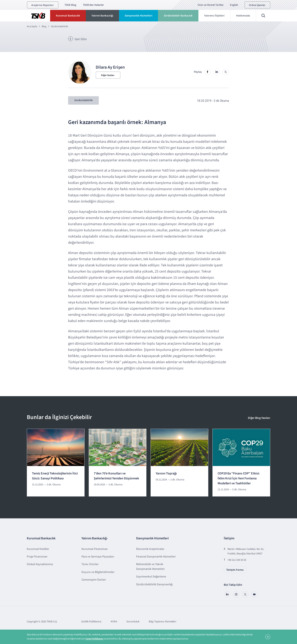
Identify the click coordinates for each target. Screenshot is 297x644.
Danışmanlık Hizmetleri (138, 16)
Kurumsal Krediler (38, 548)
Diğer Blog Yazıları (259, 418)
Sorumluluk (133, 621)
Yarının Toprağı (166, 473)
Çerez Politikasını (94, 639)
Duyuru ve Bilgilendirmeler (98, 572)
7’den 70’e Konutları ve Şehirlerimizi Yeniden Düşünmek (116, 475)
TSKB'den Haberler (93, 5)
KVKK (114, 621)
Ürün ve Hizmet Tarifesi (210, 5)
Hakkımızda (243, 16)
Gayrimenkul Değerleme (151, 576)
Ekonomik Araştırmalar (150, 548)
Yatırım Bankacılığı (102, 16)
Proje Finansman (37, 556)
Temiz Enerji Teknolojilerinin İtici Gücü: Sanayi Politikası (55, 475)
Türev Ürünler (90, 564)
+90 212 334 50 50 (237, 559)
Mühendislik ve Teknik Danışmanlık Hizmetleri (150, 566)
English (234, 5)
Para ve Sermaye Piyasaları (98, 556)
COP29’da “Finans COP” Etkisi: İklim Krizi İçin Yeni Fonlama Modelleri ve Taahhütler (239, 478)
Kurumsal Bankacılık (68, 16)
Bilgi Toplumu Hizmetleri (162, 621)
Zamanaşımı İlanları (94, 579)
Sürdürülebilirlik (60, 26)
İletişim (229, 538)
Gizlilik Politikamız (91, 621)
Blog (44, 26)
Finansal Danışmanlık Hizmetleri (156, 556)
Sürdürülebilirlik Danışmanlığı (154, 584)
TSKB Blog (70, 5)
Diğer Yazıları (108, 75)
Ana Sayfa (32, 26)
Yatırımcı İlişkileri (214, 16)
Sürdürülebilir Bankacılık (178, 16)
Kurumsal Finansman (95, 548)
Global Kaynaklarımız (40, 564)
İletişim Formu (235, 569)
